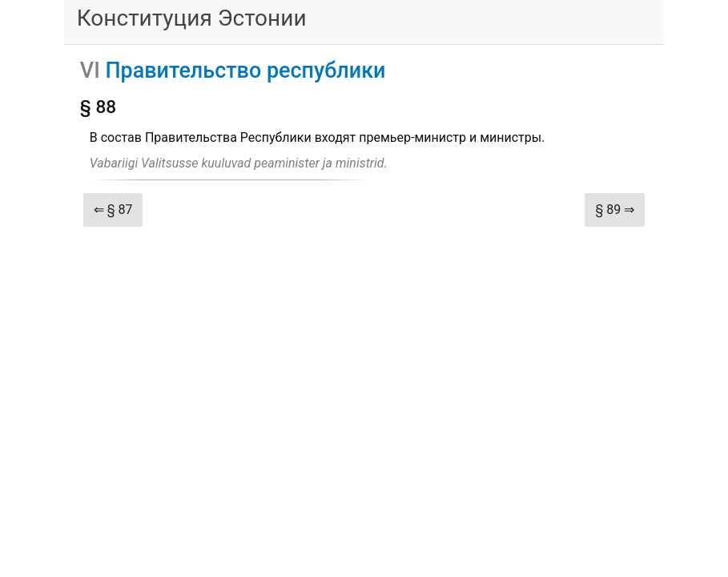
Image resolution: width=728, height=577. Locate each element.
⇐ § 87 (113, 210)
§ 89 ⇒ (615, 210)
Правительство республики (245, 71)
